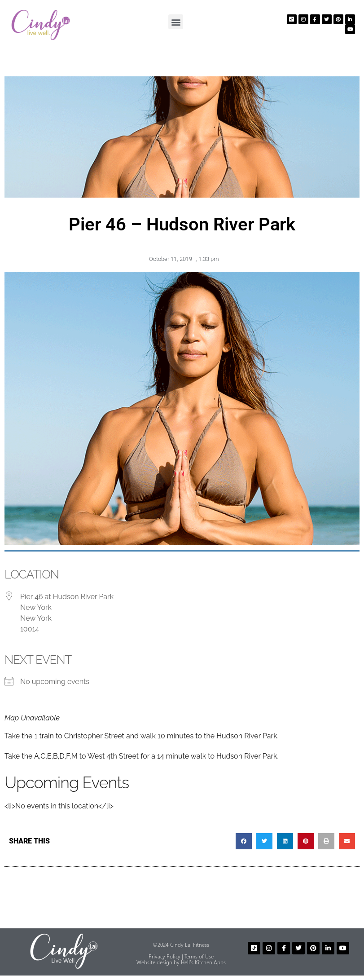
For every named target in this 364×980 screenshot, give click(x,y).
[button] (176, 22)
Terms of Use (199, 956)
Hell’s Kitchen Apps (203, 962)
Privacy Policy (164, 956)
